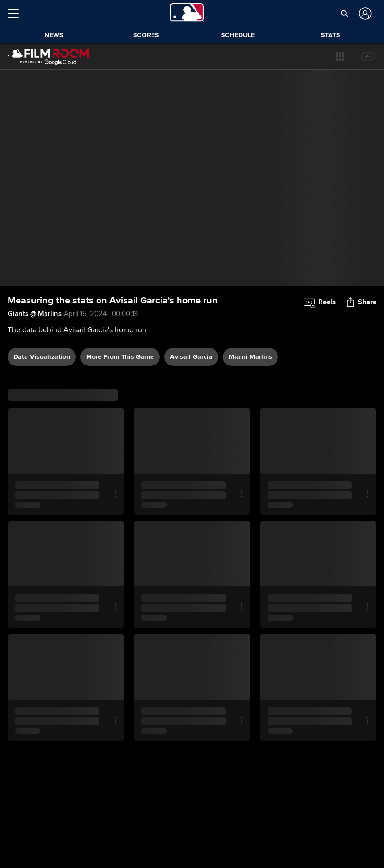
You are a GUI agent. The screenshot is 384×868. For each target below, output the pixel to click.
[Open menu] (17, 13)
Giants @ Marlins (35, 314)
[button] (340, 56)
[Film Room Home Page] (48, 56)
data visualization (42, 357)
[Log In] (364, 14)
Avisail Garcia (191, 357)
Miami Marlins (250, 357)
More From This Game (120, 357)
